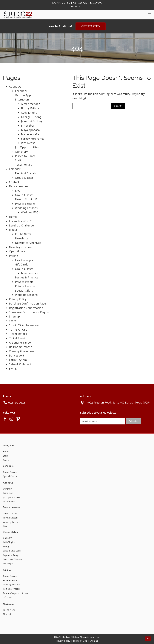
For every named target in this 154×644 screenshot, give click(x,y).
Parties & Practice (27, 277)
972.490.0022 (77, 6)
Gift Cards (22, 264)
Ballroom (8, 538)
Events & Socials (25, 173)
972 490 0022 (17, 403)
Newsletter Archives (28, 243)
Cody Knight (29, 113)
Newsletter (22, 238)
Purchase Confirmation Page (27, 303)
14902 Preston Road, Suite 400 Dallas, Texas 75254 (77, 3)
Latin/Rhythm (18, 360)
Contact (14, 182)
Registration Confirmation (26, 308)
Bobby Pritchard (32, 108)
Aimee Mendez (30, 104)
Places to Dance (25, 156)
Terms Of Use (18, 330)
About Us (15, 86)
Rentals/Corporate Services (16, 593)
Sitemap (14, 316)
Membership (29, 273)
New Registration (20, 247)
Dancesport (17, 355)
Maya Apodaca (30, 130)
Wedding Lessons (26, 208)
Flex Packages (24, 260)
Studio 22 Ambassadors (24, 325)
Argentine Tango (20, 342)
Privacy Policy (18, 299)
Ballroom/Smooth (21, 347)
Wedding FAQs (30, 212)
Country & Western (21, 351)
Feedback (21, 91)
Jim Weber (28, 126)
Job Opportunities (27, 147)
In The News (23, 234)
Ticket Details (18, 334)
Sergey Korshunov (33, 139)
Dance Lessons (19, 186)
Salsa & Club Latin (21, 364)
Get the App (23, 95)
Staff (18, 160)
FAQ (18, 191)
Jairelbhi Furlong (32, 121)
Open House (17, 251)
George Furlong (31, 117)
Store (13, 321)
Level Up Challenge (21, 225)
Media (13, 230)
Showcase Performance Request (30, 312)
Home (13, 217)
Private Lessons (25, 204)
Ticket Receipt (18, 338)
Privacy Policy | (64, 641)
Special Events (10, 476)
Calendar (15, 169)
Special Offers (24, 291)
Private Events (24, 282)
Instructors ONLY (20, 221)
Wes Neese (28, 143)
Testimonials (23, 165)
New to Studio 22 (26, 199)
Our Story (21, 152)
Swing (13, 369)
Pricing (14, 256)
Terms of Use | (81, 641)
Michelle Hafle (30, 134)
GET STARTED (91, 26)
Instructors (22, 99)
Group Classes (24, 178)
